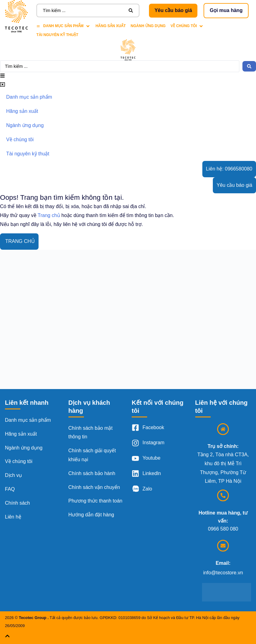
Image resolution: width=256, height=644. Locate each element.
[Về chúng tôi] (187, 26)
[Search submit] (131, 10)
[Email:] (223, 546)
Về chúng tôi (19, 461)
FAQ (10, 489)
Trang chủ (49, 215)
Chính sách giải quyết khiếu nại (92, 455)
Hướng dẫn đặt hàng (91, 515)
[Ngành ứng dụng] (148, 26)
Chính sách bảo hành (92, 473)
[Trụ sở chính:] (223, 429)
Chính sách (17, 503)
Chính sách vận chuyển (94, 487)
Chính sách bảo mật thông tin (91, 433)
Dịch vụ (13, 475)
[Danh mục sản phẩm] (64, 26)
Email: (223, 563)
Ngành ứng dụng (24, 448)
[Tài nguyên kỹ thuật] (57, 35)
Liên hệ (13, 517)
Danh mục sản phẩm (28, 420)
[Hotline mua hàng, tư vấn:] (223, 495)
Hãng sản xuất (21, 434)
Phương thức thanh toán (95, 501)
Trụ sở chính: (223, 446)
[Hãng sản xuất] (111, 26)
